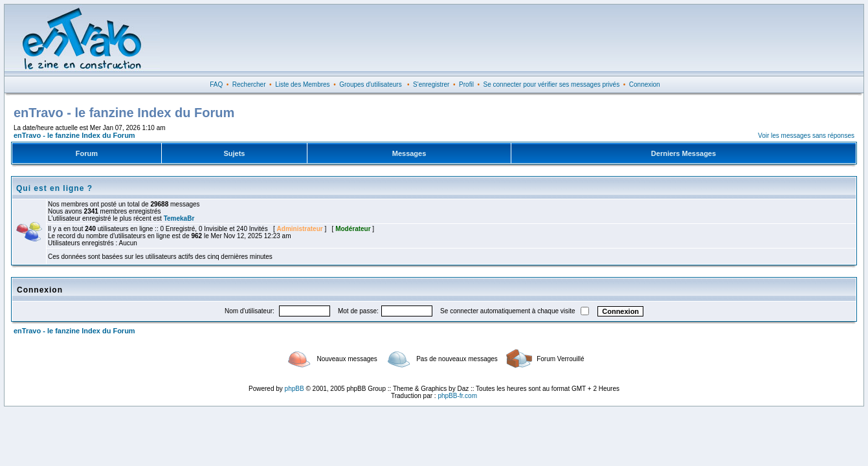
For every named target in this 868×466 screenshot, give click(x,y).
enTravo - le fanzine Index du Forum (74, 135)
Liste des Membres (302, 84)
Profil (466, 84)
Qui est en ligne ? (54, 188)
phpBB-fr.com (457, 396)
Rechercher (249, 84)
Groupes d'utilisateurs (370, 84)
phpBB (295, 389)
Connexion (645, 84)
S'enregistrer (431, 84)
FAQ (216, 84)
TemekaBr (179, 218)
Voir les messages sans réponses (806, 136)
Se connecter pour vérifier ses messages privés (552, 84)
